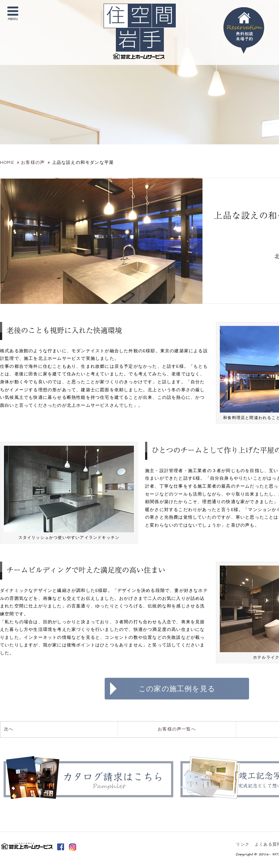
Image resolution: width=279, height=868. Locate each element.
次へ (9, 729)
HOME (7, 163)
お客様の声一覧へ (177, 729)
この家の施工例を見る (177, 689)
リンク (243, 844)
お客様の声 (33, 163)
